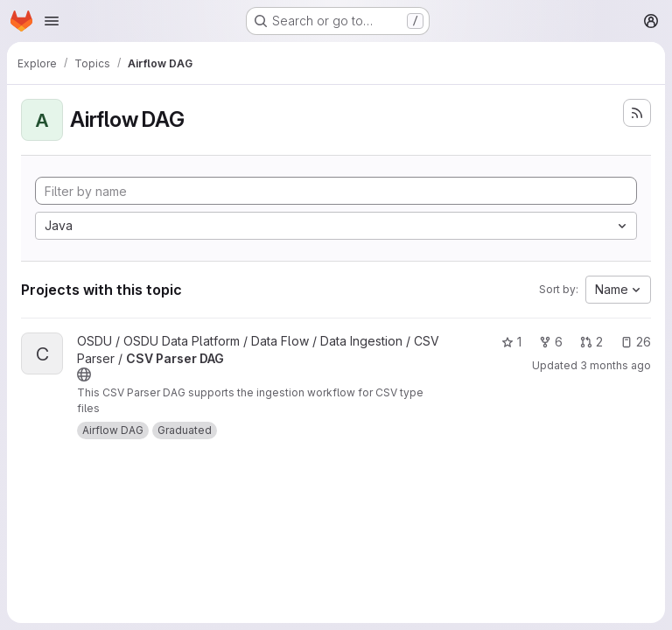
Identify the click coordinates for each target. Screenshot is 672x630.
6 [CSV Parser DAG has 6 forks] (551, 342)
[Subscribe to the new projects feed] (637, 113)
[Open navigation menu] (52, 21)
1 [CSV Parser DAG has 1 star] (511, 342)
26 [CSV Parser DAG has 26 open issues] (636, 342)
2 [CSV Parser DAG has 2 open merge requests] (591, 342)
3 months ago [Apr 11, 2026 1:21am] (616, 365)
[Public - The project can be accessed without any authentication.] (84, 374)
